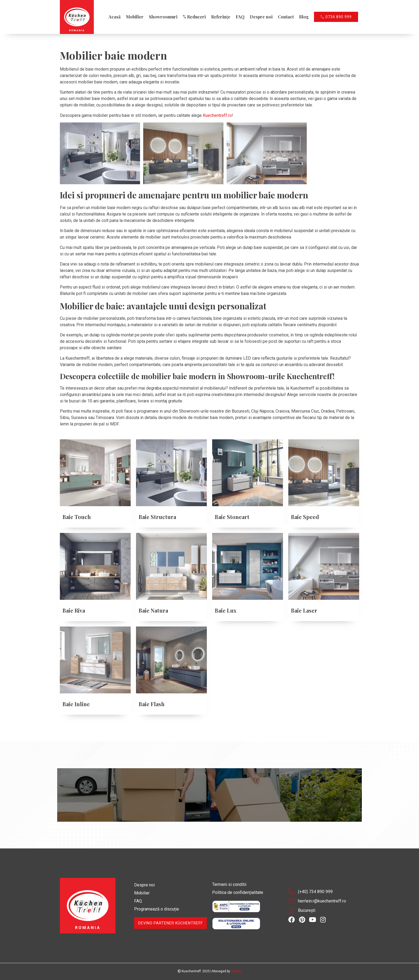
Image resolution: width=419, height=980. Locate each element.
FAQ (240, 17)
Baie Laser (304, 610)
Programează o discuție (157, 909)
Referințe (221, 17)
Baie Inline (76, 704)
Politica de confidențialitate (238, 892)
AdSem (236, 971)
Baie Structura (157, 517)
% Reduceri (194, 17)
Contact (286, 17)
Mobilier (135, 17)
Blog (304, 17)
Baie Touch (77, 517)
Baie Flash (152, 704)
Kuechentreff (189, 971)
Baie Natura (153, 610)
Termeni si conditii (229, 884)
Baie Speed (305, 517)
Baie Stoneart (232, 517)
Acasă (115, 17)
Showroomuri (163, 17)
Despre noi (261, 17)
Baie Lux (226, 610)
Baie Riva (74, 610)
